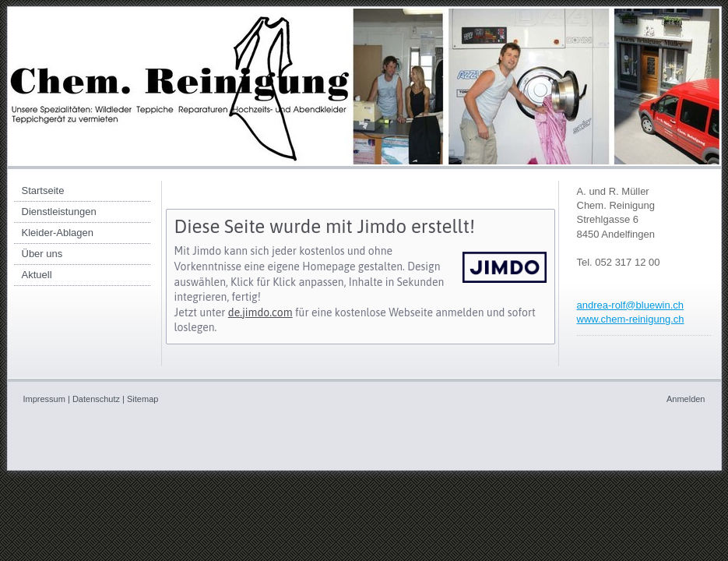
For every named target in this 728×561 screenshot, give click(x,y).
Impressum (44, 399)
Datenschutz (96, 399)
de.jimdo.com (260, 312)
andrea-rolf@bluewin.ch (631, 305)
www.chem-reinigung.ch (631, 319)
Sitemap (142, 399)
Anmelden (686, 399)
